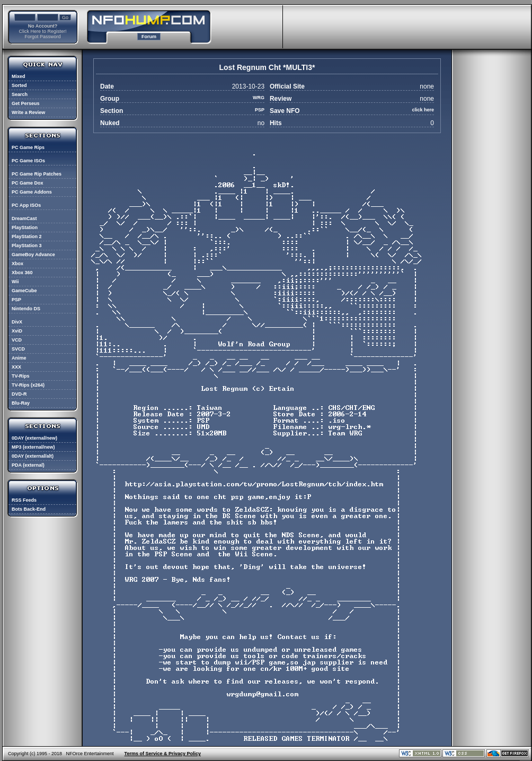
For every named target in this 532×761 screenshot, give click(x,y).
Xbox (17, 264)
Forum (149, 37)
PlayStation (25, 228)
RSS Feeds (24, 500)
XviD (17, 331)
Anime (19, 358)
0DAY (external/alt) (33, 456)
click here (423, 110)
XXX (16, 367)
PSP (16, 300)
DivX (17, 322)
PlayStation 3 (27, 246)
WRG (259, 98)
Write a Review (28, 112)
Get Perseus (26, 103)
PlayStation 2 (27, 237)
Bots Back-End (29, 509)
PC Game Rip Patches (37, 174)
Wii (15, 282)
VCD (17, 340)
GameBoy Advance (33, 255)
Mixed (19, 76)
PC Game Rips (28, 147)
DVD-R (19, 394)
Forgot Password (42, 37)
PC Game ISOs (28, 161)
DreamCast (24, 218)
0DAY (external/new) (34, 438)
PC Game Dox (28, 183)
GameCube (24, 291)
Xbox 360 (22, 273)
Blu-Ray (21, 403)
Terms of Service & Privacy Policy (163, 754)
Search (20, 94)
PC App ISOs (26, 205)
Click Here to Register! (42, 31)
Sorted (19, 85)
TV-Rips (21, 376)
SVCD (18, 349)
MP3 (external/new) (33, 447)
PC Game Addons (32, 192)
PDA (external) (28, 465)
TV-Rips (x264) (28, 385)
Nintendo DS (26, 309)
